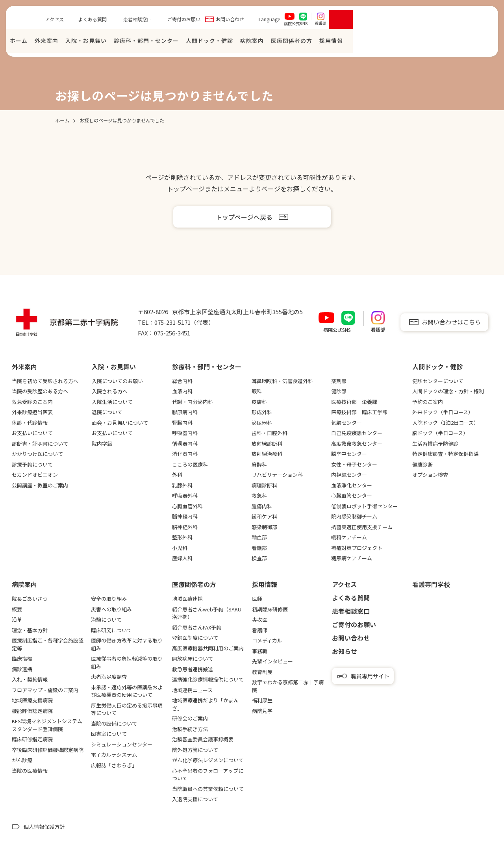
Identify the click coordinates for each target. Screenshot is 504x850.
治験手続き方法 (190, 729)
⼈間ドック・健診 (349, 43)
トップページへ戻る (244, 217)
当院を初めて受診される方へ (45, 381)
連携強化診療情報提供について (208, 679)
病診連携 (22, 669)
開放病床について (193, 658)
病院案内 (391, 43)
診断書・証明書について (40, 444)
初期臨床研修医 (270, 609)
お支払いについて (32, 433)
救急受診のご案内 (32, 402)
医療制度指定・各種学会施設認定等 (48, 644)
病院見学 (262, 711)
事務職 (260, 651)
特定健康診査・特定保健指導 (446, 454)
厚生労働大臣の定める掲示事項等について (127, 709)
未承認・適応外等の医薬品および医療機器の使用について (127, 691)
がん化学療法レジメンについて (208, 760)
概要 (17, 609)
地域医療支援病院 (32, 700)
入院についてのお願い (117, 381)
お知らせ (345, 651)
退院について (107, 412)
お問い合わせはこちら (451, 322)
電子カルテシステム (114, 755)
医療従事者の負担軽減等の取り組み (127, 662)
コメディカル (267, 640)
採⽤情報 (471, 43)
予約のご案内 (428, 402)
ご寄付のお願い (323, 21)
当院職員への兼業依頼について (208, 789)
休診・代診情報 (30, 423)
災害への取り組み (111, 609)
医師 (257, 599)
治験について (106, 619)
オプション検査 (430, 475)
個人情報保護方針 (44, 827)
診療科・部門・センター (286, 43)
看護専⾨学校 (431, 584)
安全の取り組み (109, 599)
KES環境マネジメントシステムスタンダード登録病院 (47, 725)
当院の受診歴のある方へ (40, 391)
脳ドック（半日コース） (440, 433)
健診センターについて (438, 381)
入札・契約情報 (30, 679)
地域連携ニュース (192, 690)
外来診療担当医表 (32, 412)
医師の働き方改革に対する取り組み (127, 644)
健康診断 (422, 464)
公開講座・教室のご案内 (40, 485)
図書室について (109, 734)
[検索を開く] (480, 21)
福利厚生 (262, 700)
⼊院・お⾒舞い (225, 43)
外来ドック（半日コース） (443, 412)
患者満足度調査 (109, 677)
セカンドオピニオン (35, 475)
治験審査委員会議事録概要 (203, 739)
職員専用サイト (370, 676)
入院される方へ (110, 391)
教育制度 (262, 672)
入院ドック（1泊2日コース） (446, 423)
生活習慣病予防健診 (435, 444)
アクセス (194, 21)
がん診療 (22, 760)
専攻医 (260, 619)
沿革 (17, 619)
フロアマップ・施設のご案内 (45, 690)
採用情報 (265, 584)
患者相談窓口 (277, 21)
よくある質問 (232, 21)
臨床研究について (111, 630)
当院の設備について (114, 723)
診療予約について (32, 464)
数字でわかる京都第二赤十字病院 (288, 686)
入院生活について (112, 402)
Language (409, 21)
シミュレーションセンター (122, 744)
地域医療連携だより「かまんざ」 (205, 704)
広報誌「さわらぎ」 (114, 765)
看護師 (260, 630)
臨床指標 (22, 658)
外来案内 (186, 43)
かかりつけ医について (37, 454)
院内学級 (102, 444)
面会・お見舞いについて (120, 423)
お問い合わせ (369, 21)
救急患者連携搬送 (193, 669)
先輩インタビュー (272, 661)
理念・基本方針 (30, 630)
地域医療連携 (187, 599)
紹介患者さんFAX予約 (197, 627)
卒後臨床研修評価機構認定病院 (48, 750)
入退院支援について (195, 799)
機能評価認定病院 (32, 711)
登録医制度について (195, 638)
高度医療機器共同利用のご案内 (208, 648)
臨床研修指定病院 (32, 739)
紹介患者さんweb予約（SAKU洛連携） (207, 613)
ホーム (158, 43)
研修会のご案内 (190, 718)
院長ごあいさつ (30, 599)
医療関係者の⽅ (431, 43)
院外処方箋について (195, 750)
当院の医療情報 (30, 771)
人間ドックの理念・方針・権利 (448, 391)
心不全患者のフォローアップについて (208, 775)
